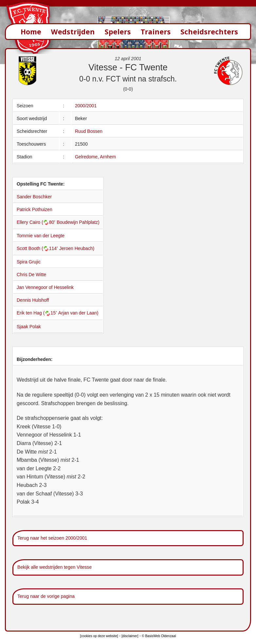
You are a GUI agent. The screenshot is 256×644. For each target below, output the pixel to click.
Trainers (156, 32)
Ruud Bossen (89, 131)
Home (31, 32)
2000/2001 (86, 106)
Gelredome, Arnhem (95, 157)
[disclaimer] (130, 636)
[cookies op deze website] (99, 636)
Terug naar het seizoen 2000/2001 (52, 538)
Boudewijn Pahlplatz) (78, 222)
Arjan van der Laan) (78, 313)
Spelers (118, 32)
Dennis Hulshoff (33, 300)
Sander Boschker (34, 197)
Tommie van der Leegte (41, 236)
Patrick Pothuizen (34, 209)
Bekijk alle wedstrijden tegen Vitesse (54, 567)
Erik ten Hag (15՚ (37, 313)
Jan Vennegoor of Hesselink (45, 287)
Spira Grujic (29, 262)
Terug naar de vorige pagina (46, 596)
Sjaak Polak (29, 327)
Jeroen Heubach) (77, 248)
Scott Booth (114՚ (38, 248)
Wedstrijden (73, 32)
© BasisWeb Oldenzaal (159, 636)
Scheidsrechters (209, 32)
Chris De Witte (31, 275)
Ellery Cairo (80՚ (37, 222)
